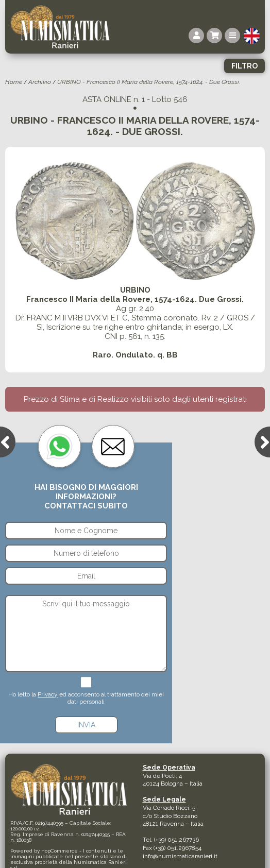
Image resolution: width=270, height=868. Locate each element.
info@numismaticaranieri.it (180, 856)
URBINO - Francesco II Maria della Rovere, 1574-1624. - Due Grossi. (149, 82)
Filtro (244, 66)
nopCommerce (60, 851)
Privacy (48, 694)
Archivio (40, 82)
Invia (86, 725)
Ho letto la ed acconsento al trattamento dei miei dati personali (86, 698)
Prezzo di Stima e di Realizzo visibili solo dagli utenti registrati (135, 399)
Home (14, 82)
